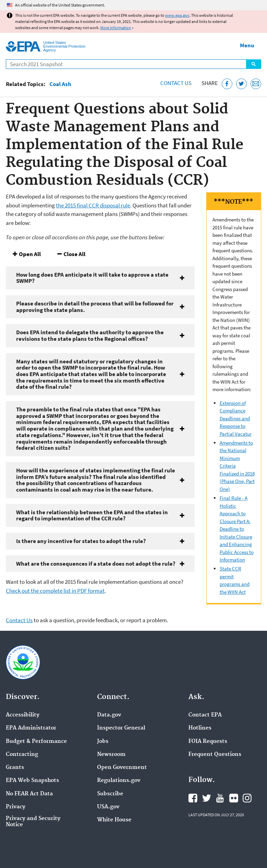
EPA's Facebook (193, 798)
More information (116, 28)
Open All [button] (30, 254)
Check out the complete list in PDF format (55, 591)
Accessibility (23, 715)
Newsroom (111, 755)
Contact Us (176, 83)
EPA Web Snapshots (32, 781)
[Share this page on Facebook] (227, 84)
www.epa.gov (177, 15)
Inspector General (121, 728)
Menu (247, 45)
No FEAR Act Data (29, 794)
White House (114, 820)
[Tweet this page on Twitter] (241, 84)
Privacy (16, 807)
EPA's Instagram (247, 798)
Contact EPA (205, 715)
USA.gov (108, 807)
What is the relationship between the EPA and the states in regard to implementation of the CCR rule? (92, 515)
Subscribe (110, 794)
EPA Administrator (31, 728)
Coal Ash (60, 84)
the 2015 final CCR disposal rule (93, 205)
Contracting (22, 755)
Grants (15, 768)
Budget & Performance (36, 742)
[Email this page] (256, 84)
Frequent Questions (215, 755)
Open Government (122, 768)
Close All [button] (74, 254)
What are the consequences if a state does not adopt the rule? (96, 564)
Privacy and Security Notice (33, 822)
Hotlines (200, 728)
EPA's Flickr (234, 798)
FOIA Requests (208, 742)
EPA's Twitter (207, 798)
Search (254, 64)
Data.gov (109, 715)
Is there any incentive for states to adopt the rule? (81, 541)
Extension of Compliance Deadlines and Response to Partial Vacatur (236, 418)
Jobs (103, 742)
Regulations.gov (119, 781)
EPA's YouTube (220, 798)
